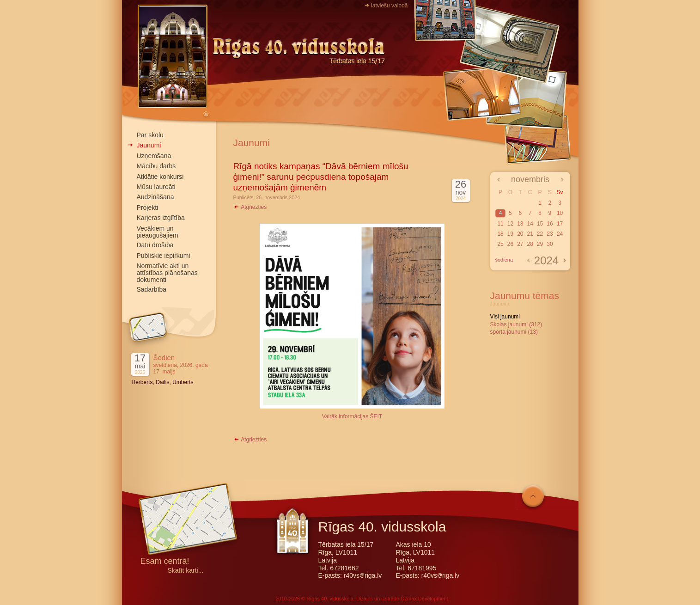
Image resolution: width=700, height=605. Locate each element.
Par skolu (150, 135)
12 (510, 224)
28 (530, 244)
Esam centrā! (165, 562)
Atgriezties (250, 207)
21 (530, 234)
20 (520, 234)
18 (500, 234)
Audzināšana (155, 197)
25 (500, 244)
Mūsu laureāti (156, 187)
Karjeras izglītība (161, 218)
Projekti (148, 208)
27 (520, 244)
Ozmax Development (424, 599)
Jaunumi (149, 145)
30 (550, 244)
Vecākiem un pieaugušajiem (158, 232)
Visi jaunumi (505, 317)
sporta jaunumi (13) (514, 332)
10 (560, 213)
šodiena (504, 260)
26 (510, 244)
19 (510, 234)
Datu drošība (155, 245)
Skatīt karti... (186, 571)
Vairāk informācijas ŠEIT (352, 416)
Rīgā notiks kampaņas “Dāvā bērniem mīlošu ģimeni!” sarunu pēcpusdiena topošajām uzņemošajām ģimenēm (321, 177)
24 (560, 234)
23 (550, 234)
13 (520, 224)
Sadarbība (152, 289)
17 (560, 224)
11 (500, 224)
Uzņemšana (154, 156)
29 (540, 244)
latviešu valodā (389, 6)
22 (540, 234)
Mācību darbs (156, 166)
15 (540, 224)
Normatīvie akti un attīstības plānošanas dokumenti (167, 273)
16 (550, 224)
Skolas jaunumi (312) (516, 324)
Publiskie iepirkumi (164, 256)
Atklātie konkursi (160, 177)
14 (530, 224)
